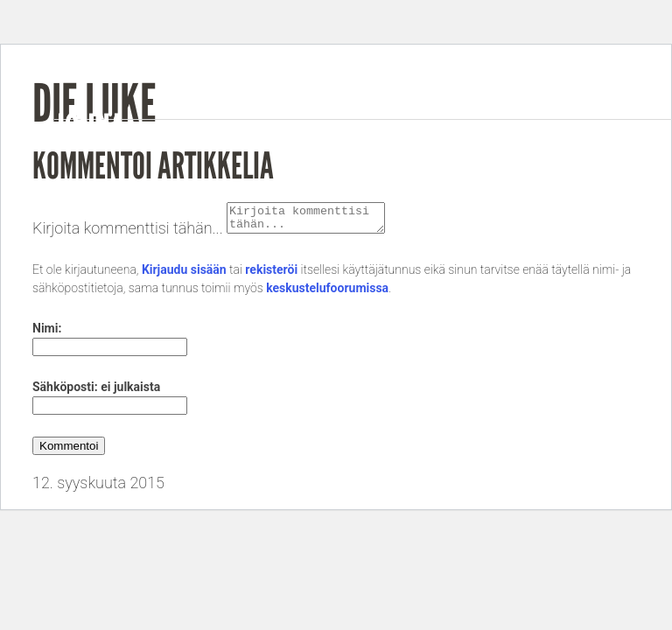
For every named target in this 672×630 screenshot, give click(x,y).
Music (437, 137)
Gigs (579, 137)
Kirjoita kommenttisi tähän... (128, 233)
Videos (511, 137)
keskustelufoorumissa (327, 293)
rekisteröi (271, 275)
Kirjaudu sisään (184, 275)
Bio (378, 137)
